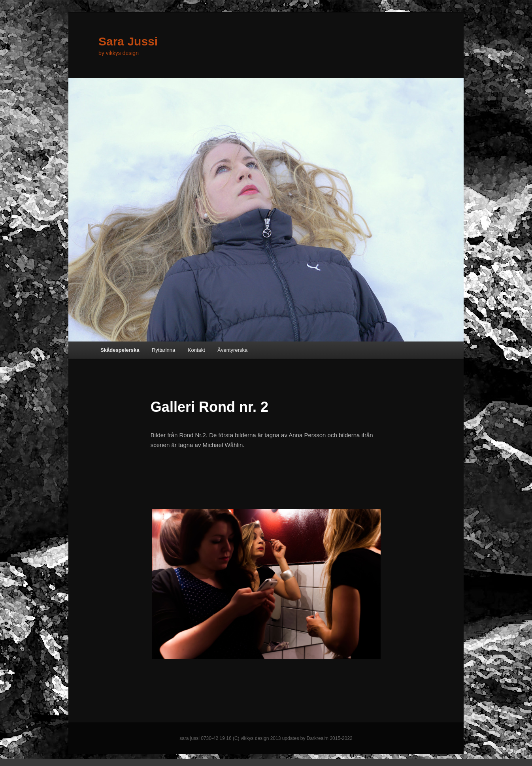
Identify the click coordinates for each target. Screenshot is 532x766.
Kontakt (196, 350)
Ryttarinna (163, 350)
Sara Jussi (128, 41)
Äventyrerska (232, 350)
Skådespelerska (120, 350)
